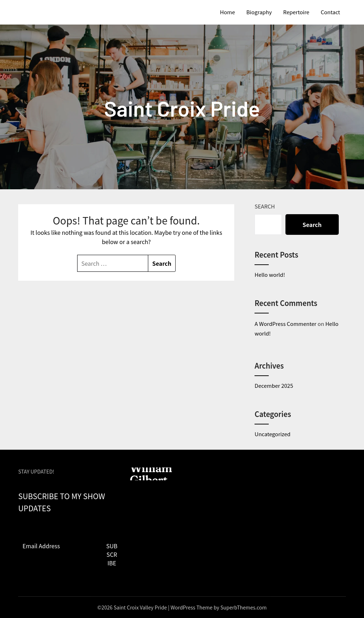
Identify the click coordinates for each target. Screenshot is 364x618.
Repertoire (296, 12)
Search (265, 206)
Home (227, 12)
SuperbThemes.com (243, 607)
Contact (330, 12)
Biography (259, 12)
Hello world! (270, 274)
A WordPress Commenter (285, 324)
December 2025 (274, 385)
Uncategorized (272, 434)
